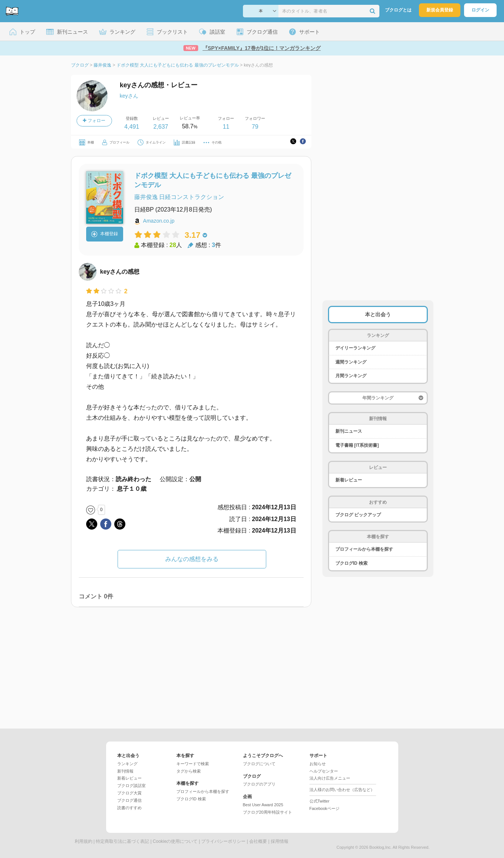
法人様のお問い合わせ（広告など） (342, 790)
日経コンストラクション (192, 197)
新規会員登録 (440, 10)
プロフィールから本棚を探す (364, 549)
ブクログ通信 (129, 800)
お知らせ (318, 764)
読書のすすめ (129, 808)
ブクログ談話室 (131, 786)
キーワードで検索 (193, 764)
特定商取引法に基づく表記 (122, 841)
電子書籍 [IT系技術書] (357, 445)
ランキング (127, 764)
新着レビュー (349, 480)
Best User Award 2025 (263, 805)
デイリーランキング (355, 348)
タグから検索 (189, 771)
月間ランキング (351, 376)
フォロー (94, 121)
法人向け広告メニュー (330, 778)
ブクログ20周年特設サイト (268, 812)
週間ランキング (351, 362)
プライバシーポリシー (223, 841)
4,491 (132, 127)
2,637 (161, 127)
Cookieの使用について (175, 841)
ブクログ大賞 (129, 793)
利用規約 (84, 841)
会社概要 (258, 841)
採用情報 (280, 841)
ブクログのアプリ (259, 784)
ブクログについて (259, 764)
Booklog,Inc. (381, 847)
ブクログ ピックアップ (358, 515)
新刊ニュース (349, 431)
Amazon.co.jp (159, 221)
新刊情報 (125, 771)
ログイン (480, 10)
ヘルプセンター (324, 771)
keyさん (129, 96)
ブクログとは (398, 10)
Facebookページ (324, 808)
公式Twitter (319, 801)
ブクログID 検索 (351, 563)
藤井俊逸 (146, 197)
